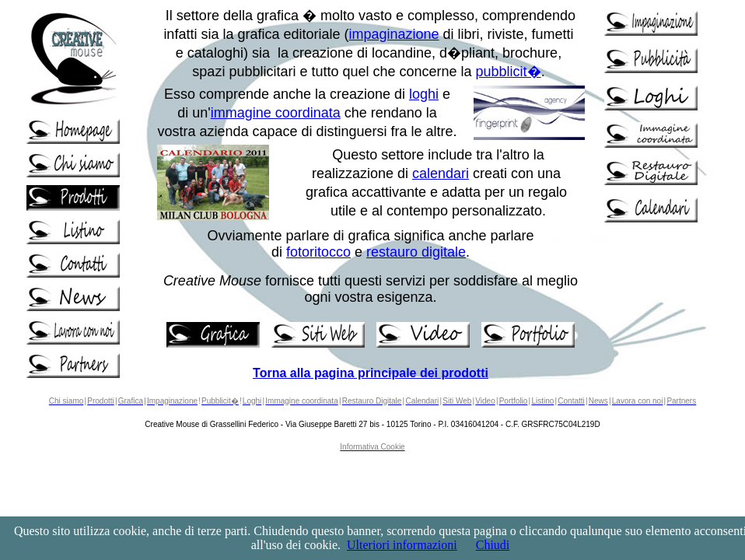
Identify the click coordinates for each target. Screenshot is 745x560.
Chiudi (493, 545)
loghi (424, 94)
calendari (441, 173)
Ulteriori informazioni (402, 545)
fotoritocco (318, 252)
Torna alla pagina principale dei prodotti (371, 373)
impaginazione (394, 34)
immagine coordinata (276, 113)
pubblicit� (509, 72)
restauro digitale (416, 252)
